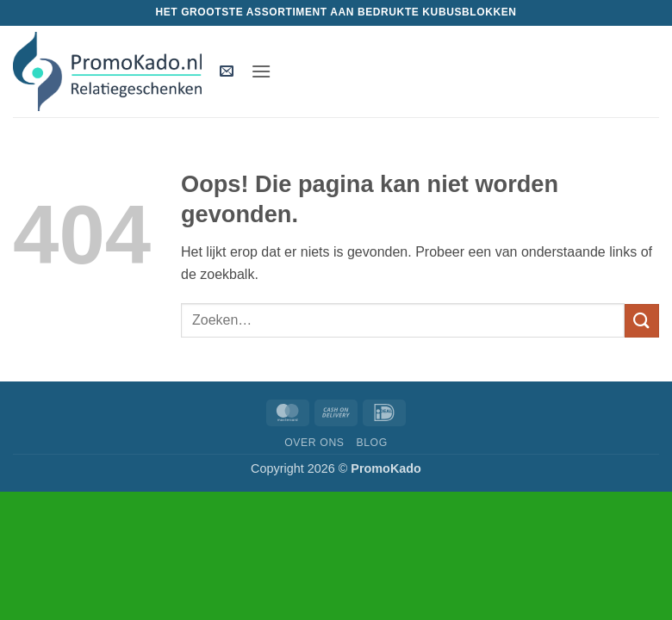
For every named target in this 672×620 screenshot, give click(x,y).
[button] (227, 72)
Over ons (314, 443)
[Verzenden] (642, 321)
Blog (371, 443)
